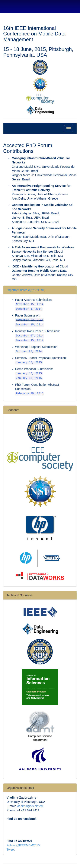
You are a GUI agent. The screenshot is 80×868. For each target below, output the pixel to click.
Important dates (26, 290)
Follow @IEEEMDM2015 (23, 845)
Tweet (11, 850)
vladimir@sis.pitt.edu (30, 806)
